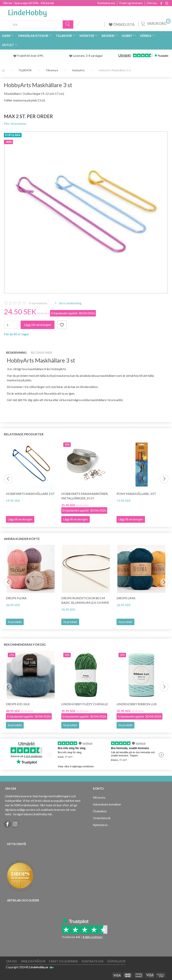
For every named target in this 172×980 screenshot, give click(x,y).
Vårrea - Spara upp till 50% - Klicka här (29, 3)
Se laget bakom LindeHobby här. (33, 814)
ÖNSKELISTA (122, 24)
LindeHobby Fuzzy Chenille (85, 704)
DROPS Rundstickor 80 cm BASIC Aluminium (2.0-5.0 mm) (85, 600)
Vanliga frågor (33, 961)
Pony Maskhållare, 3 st (136, 494)
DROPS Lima (126, 598)
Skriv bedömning (70, 303)
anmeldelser (38, 303)
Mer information (15, 123)
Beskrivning (16, 352)
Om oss (152, 3)
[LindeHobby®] (27, 12)
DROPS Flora (16, 598)
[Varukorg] (155, 23)
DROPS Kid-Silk (18, 704)
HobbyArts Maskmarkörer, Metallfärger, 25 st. (85, 496)
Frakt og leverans (131, 3)
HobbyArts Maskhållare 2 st (30, 494)
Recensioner (41, 352)
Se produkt (15, 622)
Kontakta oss (106, 3)
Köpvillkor (116, 961)
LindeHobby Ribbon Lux (137, 704)
